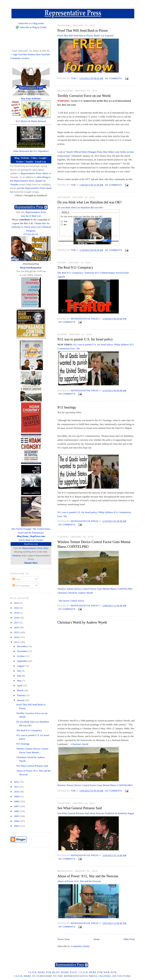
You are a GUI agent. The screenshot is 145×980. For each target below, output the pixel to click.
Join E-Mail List (27, 540)
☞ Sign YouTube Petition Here (25, 54)
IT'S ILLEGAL (31, 234)
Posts (17, 579)
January (21, 700)
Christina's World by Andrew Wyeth (75, 593)
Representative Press (36, 212)
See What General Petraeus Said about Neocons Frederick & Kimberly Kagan (96, 813)
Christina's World (80, 744)
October (21, 656)
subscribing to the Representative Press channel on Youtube (30, 181)
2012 (17, 782)
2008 (17, 801)
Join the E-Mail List (31, 216)
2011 (17, 787)
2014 (17, 637)
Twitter (40, 540)
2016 (17, 627)
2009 (17, 796)
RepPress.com (31, 544)
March (20, 690)
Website (25, 158)
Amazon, (17, 555)
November (22, 651)
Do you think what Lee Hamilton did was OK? (89, 202)
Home (97, 939)
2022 (17, 608)
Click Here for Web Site (98, 972)
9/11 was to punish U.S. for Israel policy (85, 339)
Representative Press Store (35, 548)
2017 (17, 623)
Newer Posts (64, 939)
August (21, 666)
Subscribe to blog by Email (33, 27)
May (20, 681)
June (20, 676)
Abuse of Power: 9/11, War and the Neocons (88, 876)
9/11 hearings (67, 407)
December (22, 646)
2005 (17, 816)
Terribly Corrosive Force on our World (84, 96)
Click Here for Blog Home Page (53, 972)
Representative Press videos (34, 173)
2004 (17, 821)
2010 (17, 792)
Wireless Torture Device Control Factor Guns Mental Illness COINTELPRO (94, 544)
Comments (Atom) (80, 946)
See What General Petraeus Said (80, 808)
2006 (17, 811)
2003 (17, 826)
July (19, 671)
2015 (17, 632)
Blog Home (23, 536)
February (22, 695)
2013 (17, 642)
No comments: (114, 79)
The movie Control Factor (71, 601)
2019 (17, 613)
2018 (17, 618)
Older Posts (129, 939)
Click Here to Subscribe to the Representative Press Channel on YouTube (72, 976)
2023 (17, 603)
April (20, 685)
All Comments (21, 586)
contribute (25, 220)
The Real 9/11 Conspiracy (75, 267)
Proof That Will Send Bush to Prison (83, 31)
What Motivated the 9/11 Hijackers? (31, 151)
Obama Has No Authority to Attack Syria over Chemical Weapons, (31, 227)
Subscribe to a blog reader (31, 23)
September (23, 661)
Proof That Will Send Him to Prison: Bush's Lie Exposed (86, 36)
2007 (17, 806)
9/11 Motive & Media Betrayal (31, 121)
